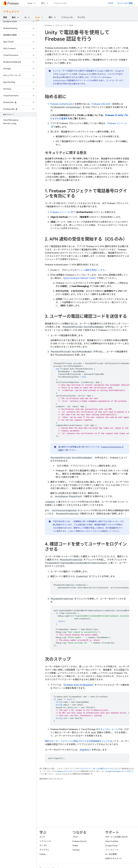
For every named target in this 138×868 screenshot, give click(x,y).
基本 (14, 17)
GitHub (43, 854)
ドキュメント (11, 12)
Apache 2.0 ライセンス (67, 771)
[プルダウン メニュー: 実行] (48, 3)
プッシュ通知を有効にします (90, 270)
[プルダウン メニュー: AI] (30, 17)
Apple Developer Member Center (80, 278)
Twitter (75, 846)
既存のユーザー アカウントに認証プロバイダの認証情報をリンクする (79, 741)
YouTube (76, 850)
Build (30, 3)
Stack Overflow (112, 841)
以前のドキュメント (114, 858)
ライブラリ (44, 850)
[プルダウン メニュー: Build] (35, 3)
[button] (16, 22)
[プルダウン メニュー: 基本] (19, 17)
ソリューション (60, 3)
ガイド (42, 837)
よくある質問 (111, 854)
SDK (101, 104)
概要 (5, 17)
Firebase (48, 25)
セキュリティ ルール (108, 729)
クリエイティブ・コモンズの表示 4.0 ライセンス (97, 769)
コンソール (60, 212)
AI (25, 17)
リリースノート (112, 850)
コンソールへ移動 (125, 3)
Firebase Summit (80, 841)
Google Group (111, 846)
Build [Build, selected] (38, 17)
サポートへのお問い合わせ (116, 837)
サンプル (81, 17)
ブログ (110, 3)
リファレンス (67, 17)
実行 (43, 3)
